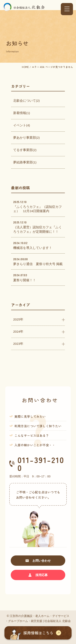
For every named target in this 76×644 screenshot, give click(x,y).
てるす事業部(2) (25, 150)
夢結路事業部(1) (25, 162)
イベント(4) (22, 125)
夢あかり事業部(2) (26, 138)
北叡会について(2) (26, 101)
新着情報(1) (22, 113)
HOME (25, 67)
